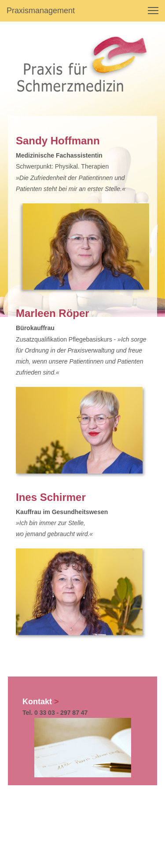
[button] (153, 11)
